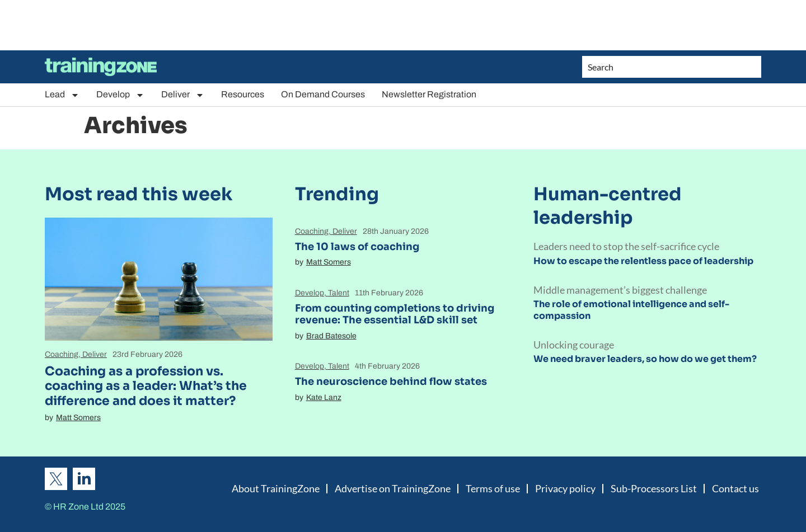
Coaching (62, 354)
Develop (120, 95)
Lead (62, 95)
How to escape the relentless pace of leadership (643, 261)
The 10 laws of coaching (357, 247)
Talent (339, 293)
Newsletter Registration (429, 94)
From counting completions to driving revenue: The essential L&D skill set (395, 314)
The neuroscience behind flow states (391, 382)
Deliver (183, 95)
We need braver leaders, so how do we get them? (645, 359)
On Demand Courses (323, 94)
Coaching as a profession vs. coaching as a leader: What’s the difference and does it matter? (146, 386)
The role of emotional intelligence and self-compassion (631, 310)
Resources (243, 94)
